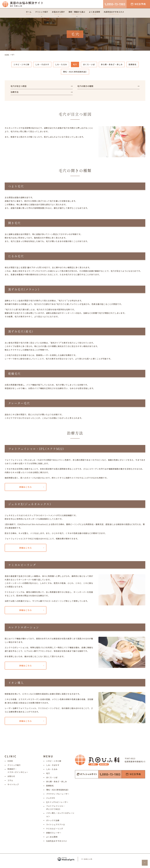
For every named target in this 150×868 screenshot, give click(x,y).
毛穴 (75, 65)
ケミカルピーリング (55, 832)
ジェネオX (51, 801)
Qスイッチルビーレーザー (58, 805)
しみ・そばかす (41, 65)
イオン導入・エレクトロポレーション (60, 818)
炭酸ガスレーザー (54, 836)
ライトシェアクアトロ (56, 828)
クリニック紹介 (14, 768)
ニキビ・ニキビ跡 (19, 65)
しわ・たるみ (61, 65)
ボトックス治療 (53, 824)
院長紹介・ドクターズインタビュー (18, 774)
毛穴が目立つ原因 (19, 87)
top (145, 863)
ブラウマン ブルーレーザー (58, 797)
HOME (10, 764)
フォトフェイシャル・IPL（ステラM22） (56, 811)
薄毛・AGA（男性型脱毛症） (75, 72)
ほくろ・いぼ (90, 65)
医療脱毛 (135, 65)
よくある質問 (52, 840)
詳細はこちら (26, 488)
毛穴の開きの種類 (86, 87)
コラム (10, 783)
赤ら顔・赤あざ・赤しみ (113, 65)
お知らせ (11, 779)
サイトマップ (13, 788)
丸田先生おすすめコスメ (57, 844)
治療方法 (15, 93)
